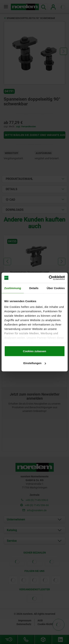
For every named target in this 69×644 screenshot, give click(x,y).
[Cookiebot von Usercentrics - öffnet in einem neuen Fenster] (49, 278)
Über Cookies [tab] (56, 288)
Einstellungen (35, 363)
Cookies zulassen (35, 351)
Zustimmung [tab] (13, 288)
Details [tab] (34, 288)
